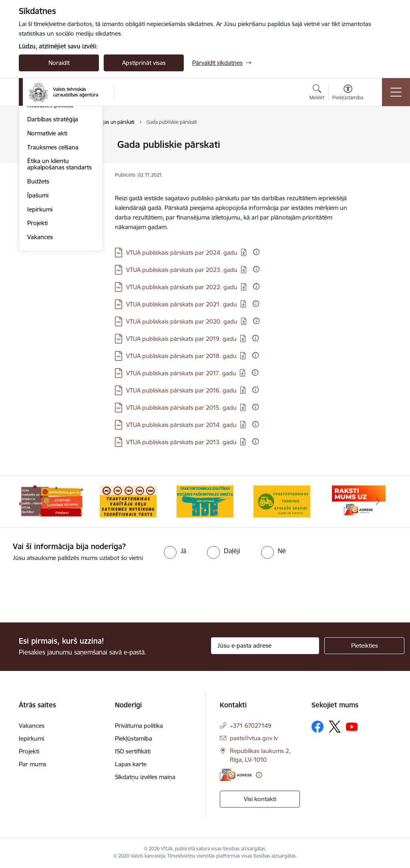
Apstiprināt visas (144, 63)
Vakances (40, 332)
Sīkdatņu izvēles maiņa (145, 777)
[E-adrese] (236, 775)
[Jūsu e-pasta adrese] (265, 646)
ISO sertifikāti (133, 751)
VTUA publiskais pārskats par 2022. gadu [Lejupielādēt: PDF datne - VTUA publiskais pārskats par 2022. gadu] (182, 287)
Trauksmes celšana (53, 243)
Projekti (37, 318)
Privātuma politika (139, 726)
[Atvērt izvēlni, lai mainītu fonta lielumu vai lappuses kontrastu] (348, 93)
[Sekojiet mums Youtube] (352, 726)
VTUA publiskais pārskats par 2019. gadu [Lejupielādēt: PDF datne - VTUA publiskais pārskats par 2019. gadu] (181, 339)
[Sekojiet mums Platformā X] (335, 727)
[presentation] (67, 593)
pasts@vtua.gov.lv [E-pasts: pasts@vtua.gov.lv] (254, 738)
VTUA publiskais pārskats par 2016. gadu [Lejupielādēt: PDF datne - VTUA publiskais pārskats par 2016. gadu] (181, 390)
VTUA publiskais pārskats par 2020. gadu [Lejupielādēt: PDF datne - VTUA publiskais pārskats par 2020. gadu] (182, 321)
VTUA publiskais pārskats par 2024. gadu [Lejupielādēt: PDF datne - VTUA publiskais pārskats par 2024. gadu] (182, 253)
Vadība (36, 145)
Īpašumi (38, 291)
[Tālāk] (378, 501)
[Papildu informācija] (256, 252)
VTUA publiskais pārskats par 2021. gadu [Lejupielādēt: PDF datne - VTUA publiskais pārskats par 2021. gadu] (182, 304)
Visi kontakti (260, 799)
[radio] (175, 551)
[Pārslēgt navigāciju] (396, 92)
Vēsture (38, 173)
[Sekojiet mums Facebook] (318, 727)
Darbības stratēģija (53, 214)
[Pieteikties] (364, 646)
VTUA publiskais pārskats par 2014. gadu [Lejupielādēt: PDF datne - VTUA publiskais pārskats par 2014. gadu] (181, 425)
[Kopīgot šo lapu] (380, 161)
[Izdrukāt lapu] (380, 141)
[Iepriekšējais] (32, 501)
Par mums (33, 764)
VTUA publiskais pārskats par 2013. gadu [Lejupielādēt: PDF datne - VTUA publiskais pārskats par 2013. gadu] (181, 442)
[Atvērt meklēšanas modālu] (317, 93)
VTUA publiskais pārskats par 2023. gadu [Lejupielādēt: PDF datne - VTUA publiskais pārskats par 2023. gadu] (182, 270)
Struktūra (40, 159)
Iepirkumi (40, 305)
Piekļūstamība (134, 738)
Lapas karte (131, 764)
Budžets (38, 277)
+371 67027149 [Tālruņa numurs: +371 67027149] (251, 726)
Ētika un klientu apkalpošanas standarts (59, 259)
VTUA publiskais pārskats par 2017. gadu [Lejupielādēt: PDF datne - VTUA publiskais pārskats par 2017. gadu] (181, 373)
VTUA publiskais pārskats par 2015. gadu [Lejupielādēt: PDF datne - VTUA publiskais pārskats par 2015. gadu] (181, 408)
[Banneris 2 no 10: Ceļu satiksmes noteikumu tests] (128, 501)
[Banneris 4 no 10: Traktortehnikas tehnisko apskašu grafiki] (282, 501)
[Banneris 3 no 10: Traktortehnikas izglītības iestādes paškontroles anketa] (205, 501)
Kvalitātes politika (50, 200)
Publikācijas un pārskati (59, 187)
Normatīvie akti (47, 229)
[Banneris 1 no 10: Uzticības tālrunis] (51, 501)
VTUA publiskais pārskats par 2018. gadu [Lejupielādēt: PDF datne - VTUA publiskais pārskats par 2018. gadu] (181, 356)
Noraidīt (59, 63)
